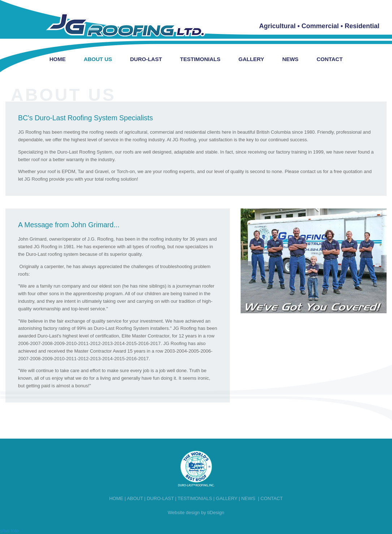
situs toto (9, 531)
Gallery (251, 59)
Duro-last (160, 498)
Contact (329, 59)
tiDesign (216, 513)
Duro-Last (146, 59)
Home (58, 59)
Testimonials (200, 59)
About (135, 498)
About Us (98, 59)
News (290, 59)
